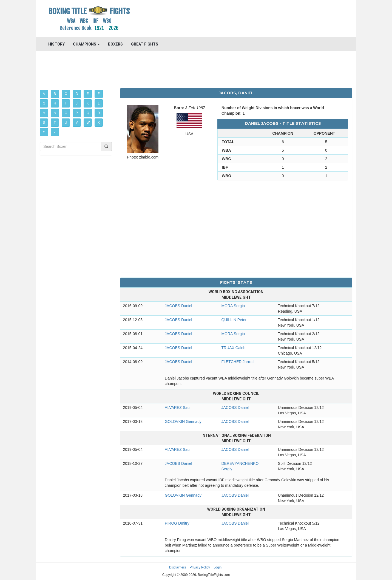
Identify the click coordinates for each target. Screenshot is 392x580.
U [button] (66, 123)
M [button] (44, 113)
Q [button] (88, 113)
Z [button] (55, 132)
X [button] (99, 123)
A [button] (44, 94)
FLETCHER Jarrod (237, 362)
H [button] (55, 103)
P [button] (77, 113)
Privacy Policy (200, 567)
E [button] (88, 94)
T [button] (55, 123)
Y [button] (44, 132)
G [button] (44, 103)
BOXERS (115, 44)
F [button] (99, 94)
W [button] (88, 123)
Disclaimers (177, 567)
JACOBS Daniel (178, 306)
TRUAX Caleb (233, 348)
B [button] (55, 94)
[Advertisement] (236, 18)
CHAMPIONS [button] (86, 44)
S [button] (44, 123)
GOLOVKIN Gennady (183, 421)
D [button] (77, 94)
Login (218, 567)
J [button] (77, 103)
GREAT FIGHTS (145, 44)
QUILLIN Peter (234, 320)
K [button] (88, 103)
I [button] (66, 103)
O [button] (66, 113)
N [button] (55, 113)
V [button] (77, 123)
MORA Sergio (233, 306)
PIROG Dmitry (177, 523)
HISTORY (56, 44)
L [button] (99, 103)
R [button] (99, 113)
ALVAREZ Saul (178, 408)
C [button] (66, 94)
